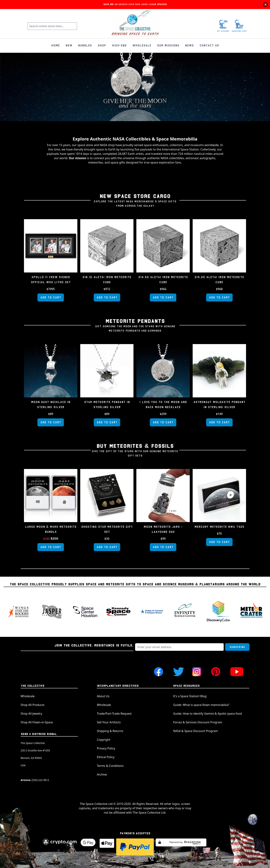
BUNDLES (85, 46)
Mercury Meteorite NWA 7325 (219, 527)
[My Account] (223, 26)
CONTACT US (209, 46)
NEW (69, 46)
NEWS (189, 46)
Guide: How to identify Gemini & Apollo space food (207, 714)
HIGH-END (119, 46)
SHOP (102, 46)
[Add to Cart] (51, 297)
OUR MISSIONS (168, 46)
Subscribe (237, 647)
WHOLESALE (142, 46)
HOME (55, 46)
